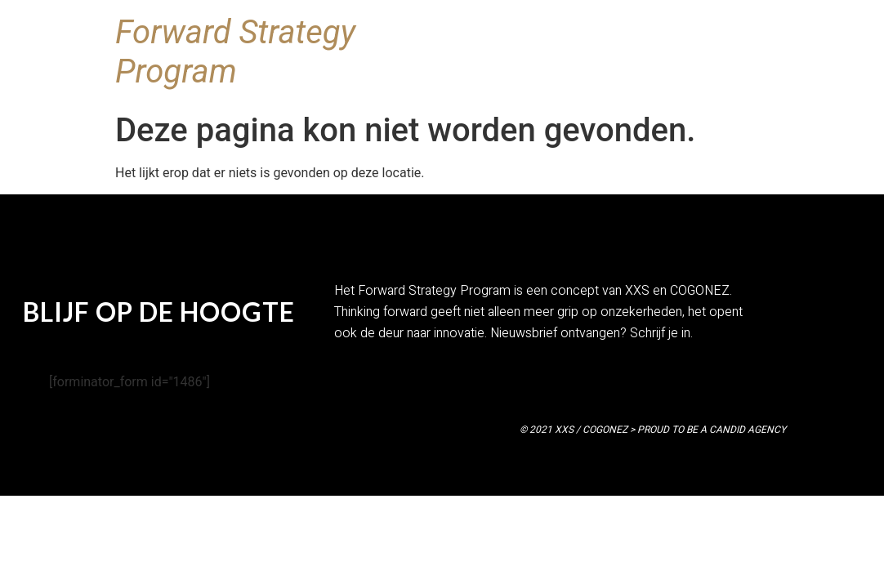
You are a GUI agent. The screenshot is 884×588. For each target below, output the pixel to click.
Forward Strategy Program (235, 52)
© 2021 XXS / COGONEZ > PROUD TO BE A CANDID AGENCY (653, 430)
